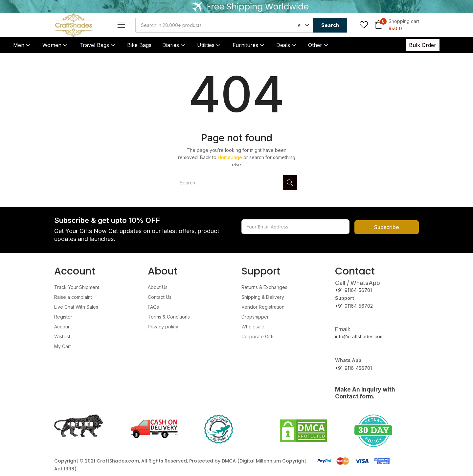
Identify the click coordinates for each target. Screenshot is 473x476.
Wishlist (62, 336)
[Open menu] (123, 25)
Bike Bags (139, 45)
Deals (287, 45)
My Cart (63, 346)
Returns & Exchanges (264, 287)
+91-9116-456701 (353, 368)
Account (63, 327)
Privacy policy (163, 327)
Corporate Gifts (258, 336)
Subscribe (387, 227)
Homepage (230, 157)
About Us (158, 287)
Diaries (174, 45)
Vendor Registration (263, 307)
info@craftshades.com (359, 336)
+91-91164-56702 (354, 306)
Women (56, 45)
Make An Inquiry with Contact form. (365, 393)
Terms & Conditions (169, 317)
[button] (303, 25)
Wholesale (253, 327)
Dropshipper (255, 317)
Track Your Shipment (77, 287)
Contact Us (160, 297)
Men (22, 45)
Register (63, 317)
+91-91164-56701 (353, 290)
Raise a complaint (73, 297)
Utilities (209, 45)
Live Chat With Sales (76, 307)
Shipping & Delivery (263, 297)
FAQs (153, 307)
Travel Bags (98, 45)
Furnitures (249, 45)
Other (319, 45)
